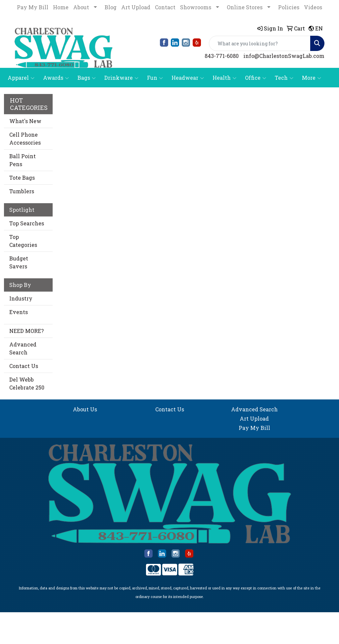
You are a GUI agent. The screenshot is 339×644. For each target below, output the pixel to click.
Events (19, 312)
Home (61, 7)
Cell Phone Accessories (25, 138)
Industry (21, 298)
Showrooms (196, 7)
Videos (313, 7)
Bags (87, 78)
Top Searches (27, 223)
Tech (284, 78)
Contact (165, 7)
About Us (85, 409)
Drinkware (121, 78)
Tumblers (22, 191)
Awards (56, 78)
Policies (289, 7)
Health (224, 78)
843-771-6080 (222, 56)
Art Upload (136, 7)
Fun (155, 78)
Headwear (188, 78)
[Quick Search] (260, 43)
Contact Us (24, 366)
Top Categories (23, 241)
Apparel (21, 78)
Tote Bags (22, 178)
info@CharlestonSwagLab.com (284, 56)
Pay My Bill (33, 7)
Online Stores (245, 7)
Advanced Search (23, 348)
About (81, 7)
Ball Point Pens (23, 160)
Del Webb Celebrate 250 (27, 383)
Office (256, 78)
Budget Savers (19, 262)
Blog (111, 7)
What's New (25, 121)
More (312, 78)
